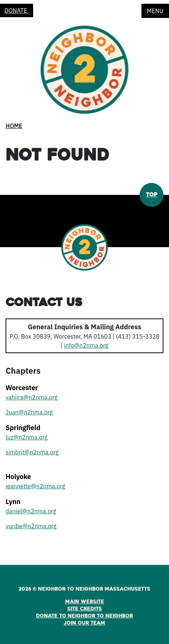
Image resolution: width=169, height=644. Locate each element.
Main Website (85, 602)
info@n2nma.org (86, 345)
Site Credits (85, 609)
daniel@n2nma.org (31, 511)
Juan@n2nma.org (29, 412)
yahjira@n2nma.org (32, 397)
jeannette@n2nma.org (35, 486)
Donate (17, 10)
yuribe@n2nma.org (31, 526)
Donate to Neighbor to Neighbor (84, 616)
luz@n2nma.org (27, 437)
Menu (155, 11)
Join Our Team (84, 623)
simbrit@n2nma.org (32, 452)
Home (14, 126)
